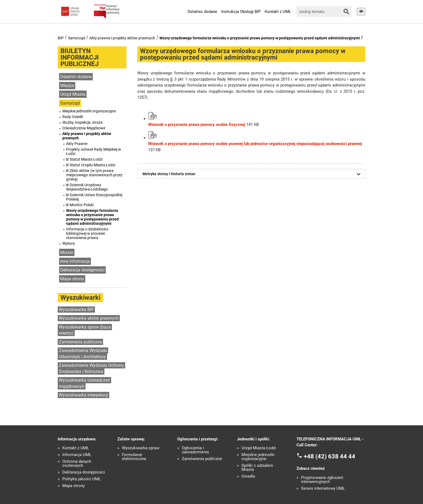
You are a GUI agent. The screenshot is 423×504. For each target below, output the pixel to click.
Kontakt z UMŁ (278, 12)
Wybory (69, 243)
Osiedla (248, 476)
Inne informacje (75, 261)
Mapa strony (72, 279)
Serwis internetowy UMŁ (323, 489)
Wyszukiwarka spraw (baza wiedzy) (85, 330)
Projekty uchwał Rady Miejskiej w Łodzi (94, 151)
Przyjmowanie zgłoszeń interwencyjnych (322, 480)
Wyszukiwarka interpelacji (83, 395)
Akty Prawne (77, 144)
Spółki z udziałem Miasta (257, 468)
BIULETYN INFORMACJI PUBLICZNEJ (80, 57)
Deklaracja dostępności (82, 270)
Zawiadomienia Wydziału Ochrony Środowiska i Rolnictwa (91, 368)
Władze (67, 86)
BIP (61, 38)
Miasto (67, 252)
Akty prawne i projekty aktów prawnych (122, 38)
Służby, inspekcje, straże (82, 122)
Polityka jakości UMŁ (81, 479)
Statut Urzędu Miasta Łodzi (92, 165)
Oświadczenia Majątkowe (84, 128)
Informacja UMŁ (77, 455)
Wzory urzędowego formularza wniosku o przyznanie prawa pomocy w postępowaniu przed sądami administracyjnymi (260, 38)
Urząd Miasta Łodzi (259, 448)
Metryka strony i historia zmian (253, 174)
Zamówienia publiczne (80, 342)
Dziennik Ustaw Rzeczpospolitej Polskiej (94, 197)
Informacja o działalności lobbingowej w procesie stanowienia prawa (87, 233)
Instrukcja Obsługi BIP (241, 12)
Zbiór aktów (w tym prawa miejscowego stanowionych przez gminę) (94, 175)
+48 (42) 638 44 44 (330, 456)
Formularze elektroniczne (134, 457)
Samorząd (77, 38)
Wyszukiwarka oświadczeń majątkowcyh (84, 383)
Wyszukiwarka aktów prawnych (89, 318)
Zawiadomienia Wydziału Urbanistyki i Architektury (83, 354)
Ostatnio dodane (202, 12)
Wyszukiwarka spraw (141, 448)
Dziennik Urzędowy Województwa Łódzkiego (87, 187)
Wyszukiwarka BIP (76, 310)
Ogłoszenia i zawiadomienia (195, 450)
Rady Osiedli (73, 117)
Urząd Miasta (73, 94)
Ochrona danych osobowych (77, 464)
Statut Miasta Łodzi (86, 159)
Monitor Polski (82, 205)
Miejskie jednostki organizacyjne (89, 111)
